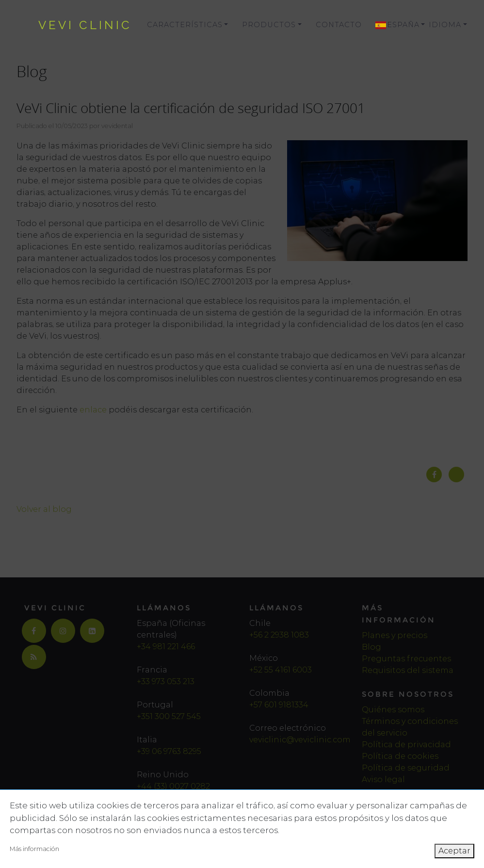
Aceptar (454, 851)
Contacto (339, 25)
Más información (34, 849)
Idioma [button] (445, 25)
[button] (395, 25)
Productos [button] (269, 25)
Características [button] (185, 25)
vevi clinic (85, 25)
